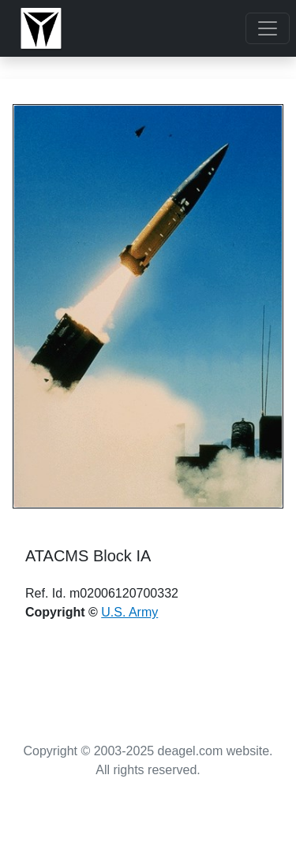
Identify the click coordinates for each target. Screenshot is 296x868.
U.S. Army (129, 612)
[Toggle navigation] (268, 28)
